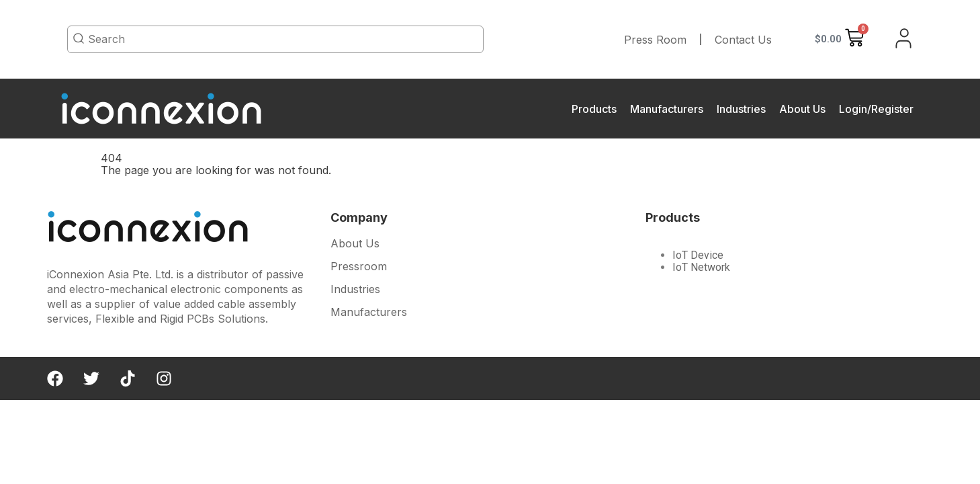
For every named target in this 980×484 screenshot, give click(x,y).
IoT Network (701, 267)
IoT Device (698, 255)
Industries (741, 109)
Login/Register (876, 109)
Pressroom (359, 266)
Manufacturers (667, 109)
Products (594, 109)
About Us (802, 109)
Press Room (655, 40)
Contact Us (743, 40)
